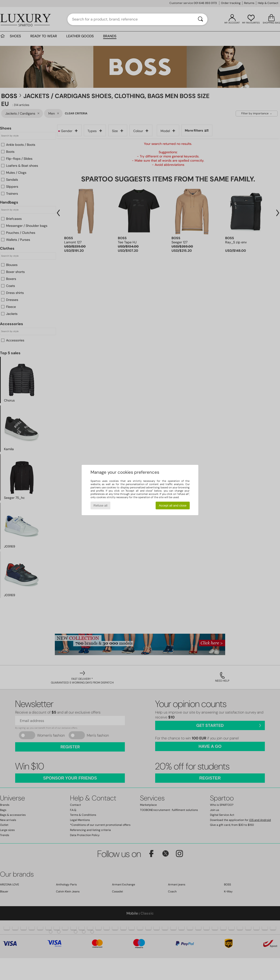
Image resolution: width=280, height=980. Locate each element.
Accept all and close (173, 505)
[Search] (200, 19)
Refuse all (100, 505)
